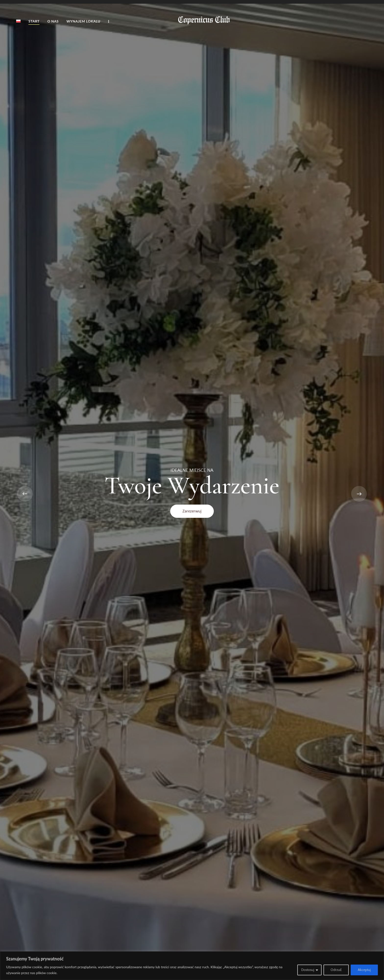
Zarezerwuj (192, 511)
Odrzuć (336, 970)
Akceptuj (364, 970)
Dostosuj (308, 970)
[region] (192, 966)
